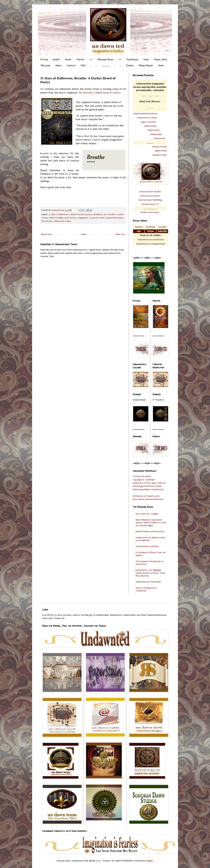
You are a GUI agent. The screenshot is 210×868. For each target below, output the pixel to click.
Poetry (80, 59)
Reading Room (105, 59)
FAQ (83, 65)
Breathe (44, 153)
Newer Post (47, 234)
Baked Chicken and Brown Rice (150, 531)
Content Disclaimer (142, 476)
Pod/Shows (132, 59)
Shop (161, 65)
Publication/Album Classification (148, 489)
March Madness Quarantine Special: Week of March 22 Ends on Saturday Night (151, 523)
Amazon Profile (159, 147)
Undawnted (59, 221)
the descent (47, 221)
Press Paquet (146, 65)
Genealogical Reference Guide (147, 486)
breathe (112, 214)
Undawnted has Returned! (148, 582)
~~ (91, 59)
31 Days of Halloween (58, 214)
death (51, 218)
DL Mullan (59, 218)
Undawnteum (150, 126)
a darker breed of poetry (81, 214)
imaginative (83, 218)
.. (91, 65)
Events (130, 65)
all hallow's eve (100, 214)
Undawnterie (153, 130)
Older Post (120, 234)
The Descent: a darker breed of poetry (99, 93)
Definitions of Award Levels (146, 496)
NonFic (56, 59)
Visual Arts (160, 59)
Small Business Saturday (147, 546)
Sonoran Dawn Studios (150, 192)
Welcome (45, 65)
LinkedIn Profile (159, 155)
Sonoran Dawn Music (150, 196)
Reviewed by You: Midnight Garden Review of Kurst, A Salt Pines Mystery (150, 573)
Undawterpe (156, 134)
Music (68, 59)
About (59, 65)
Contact (71, 65)
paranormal (111, 218)
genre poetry (71, 218)
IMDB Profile (161, 151)
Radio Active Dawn (150, 212)
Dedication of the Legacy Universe (149, 483)
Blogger (149, 861)
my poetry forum (97, 218)
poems (120, 218)
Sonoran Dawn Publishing (150, 200)
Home (84, 234)
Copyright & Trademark (144, 480)
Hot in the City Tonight (147, 514)
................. (106, 65)
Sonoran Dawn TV (150, 204)
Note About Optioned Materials (148, 499)
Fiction (44, 59)
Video (146, 59)
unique (68, 221)
